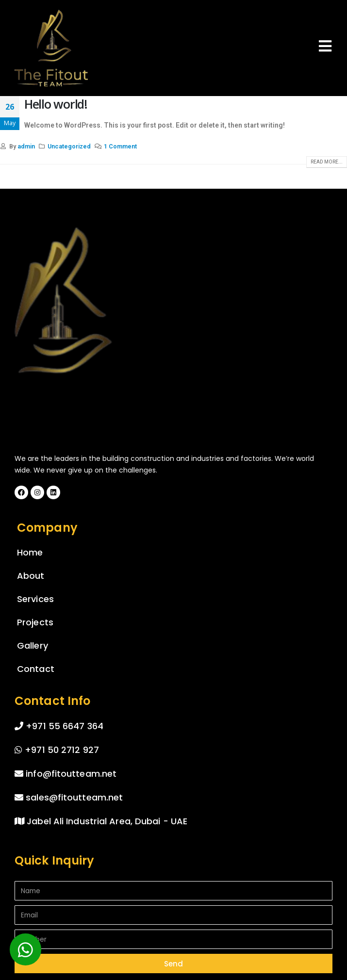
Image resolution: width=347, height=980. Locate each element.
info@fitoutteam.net (66, 774)
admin (26, 146)
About (31, 576)
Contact (36, 669)
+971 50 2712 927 (57, 750)
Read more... (327, 162)
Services (35, 599)
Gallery (33, 645)
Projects (35, 622)
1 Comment (120, 146)
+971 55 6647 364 (59, 726)
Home (30, 552)
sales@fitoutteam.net (69, 797)
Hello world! (56, 104)
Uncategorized (69, 146)
